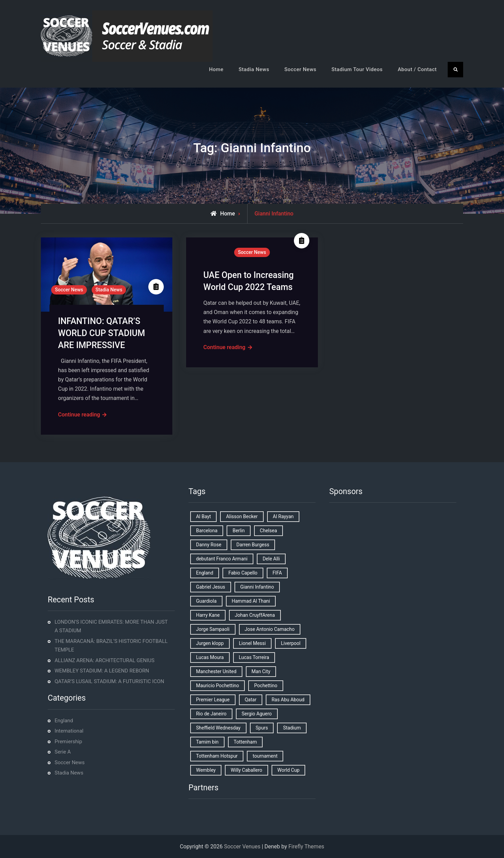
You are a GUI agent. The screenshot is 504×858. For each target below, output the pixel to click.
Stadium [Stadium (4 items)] (292, 728)
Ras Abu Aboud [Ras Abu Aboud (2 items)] (288, 700)
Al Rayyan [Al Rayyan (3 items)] (283, 516)
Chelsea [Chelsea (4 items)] (268, 531)
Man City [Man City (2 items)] (261, 671)
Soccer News (300, 69)
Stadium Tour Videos (357, 69)
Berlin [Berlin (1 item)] (238, 531)
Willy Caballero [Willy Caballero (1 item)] (247, 770)
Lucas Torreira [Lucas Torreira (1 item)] (254, 657)
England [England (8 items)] (205, 573)
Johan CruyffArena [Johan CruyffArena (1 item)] (255, 615)
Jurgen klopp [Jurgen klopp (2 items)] (210, 643)
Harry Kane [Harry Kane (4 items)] (208, 615)
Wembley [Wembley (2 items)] (206, 770)
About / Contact (417, 69)
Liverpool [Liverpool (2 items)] (291, 643)
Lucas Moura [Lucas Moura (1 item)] (210, 657)
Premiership (68, 742)
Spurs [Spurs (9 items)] (262, 728)
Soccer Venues (242, 846)
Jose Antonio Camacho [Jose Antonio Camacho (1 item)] (270, 629)
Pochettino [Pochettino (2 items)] (266, 686)
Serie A (63, 752)
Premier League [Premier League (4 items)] (213, 700)
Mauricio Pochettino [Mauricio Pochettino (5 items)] (217, 686)
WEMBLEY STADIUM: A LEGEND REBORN (102, 671)
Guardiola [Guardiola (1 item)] (206, 601)
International (69, 731)
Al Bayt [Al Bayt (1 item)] (203, 516)
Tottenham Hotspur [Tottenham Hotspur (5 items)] (217, 756)
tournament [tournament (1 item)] (265, 756)
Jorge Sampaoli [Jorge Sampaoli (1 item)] (213, 629)
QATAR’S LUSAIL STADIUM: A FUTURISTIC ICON (109, 681)
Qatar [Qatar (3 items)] (251, 700)
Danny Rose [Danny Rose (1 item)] (209, 545)
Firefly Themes (306, 846)
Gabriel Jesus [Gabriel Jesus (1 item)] (211, 587)
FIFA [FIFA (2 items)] (277, 573)
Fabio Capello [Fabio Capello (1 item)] (243, 573)
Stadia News (254, 69)
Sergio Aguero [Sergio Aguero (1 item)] (257, 714)
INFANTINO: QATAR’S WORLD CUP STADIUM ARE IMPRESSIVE (101, 333)
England (64, 721)
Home (216, 69)
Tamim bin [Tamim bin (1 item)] (207, 742)
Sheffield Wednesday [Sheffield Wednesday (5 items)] (218, 728)
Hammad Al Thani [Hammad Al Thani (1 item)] (251, 601)
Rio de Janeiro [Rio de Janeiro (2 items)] (211, 714)
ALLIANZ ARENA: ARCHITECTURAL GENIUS (105, 660)
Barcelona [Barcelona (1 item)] (207, 531)
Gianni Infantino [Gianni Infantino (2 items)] (257, 587)
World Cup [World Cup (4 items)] (288, 770)
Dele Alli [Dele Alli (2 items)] (271, 559)
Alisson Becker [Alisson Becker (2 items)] (242, 516)
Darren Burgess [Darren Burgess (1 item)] (253, 545)
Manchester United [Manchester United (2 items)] (216, 671)
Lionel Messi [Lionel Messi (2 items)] (252, 643)
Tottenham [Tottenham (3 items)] (245, 742)
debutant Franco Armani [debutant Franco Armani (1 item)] (222, 559)
